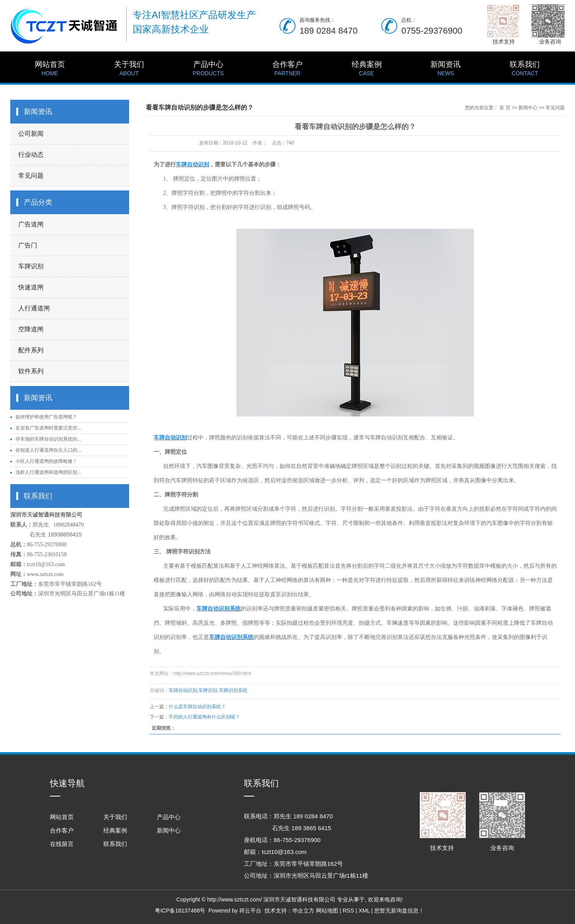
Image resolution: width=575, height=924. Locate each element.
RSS (348, 911)
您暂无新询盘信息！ (399, 911)
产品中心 (208, 69)
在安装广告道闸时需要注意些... (48, 428)
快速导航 (67, 783)
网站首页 (50, 69)
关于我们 (129, 69)
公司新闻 (31, 134)
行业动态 (31, 155)
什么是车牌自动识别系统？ (197, 707)
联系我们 (525, 69)
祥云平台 (250, 911)
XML (364, 911)
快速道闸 (31, 287)
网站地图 (327, 911)
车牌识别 (31, 266)
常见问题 (31, 176)
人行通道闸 (34, 308)
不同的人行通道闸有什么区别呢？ (204, 717)
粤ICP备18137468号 (180, 911)
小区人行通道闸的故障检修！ (46, 461)
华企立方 (303, 911)
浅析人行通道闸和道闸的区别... (48, 472)
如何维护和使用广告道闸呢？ (46, 417)
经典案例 (367, 69)
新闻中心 (528, 108)
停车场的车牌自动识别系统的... (48, 439)
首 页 (505, 108)
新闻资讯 (446, 69)
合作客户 (287, 69)
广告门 (28, 245)
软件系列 (31, 371)
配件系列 (31, 350)
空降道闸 (31, 329)
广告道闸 (31, 224)
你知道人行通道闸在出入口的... (48, 450)
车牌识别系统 (233, 690)
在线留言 (62, 844)
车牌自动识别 (183, 690)
